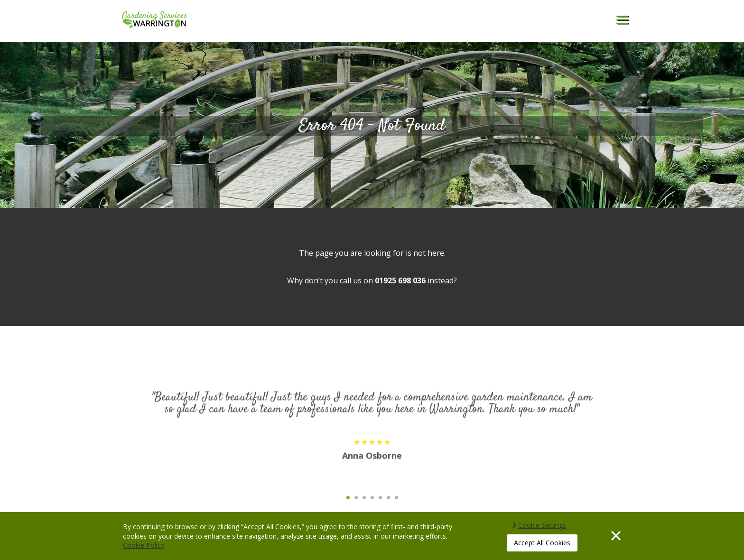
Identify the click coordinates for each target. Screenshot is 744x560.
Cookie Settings (542, 525)
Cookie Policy (144, 545)
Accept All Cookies (542, 543)
